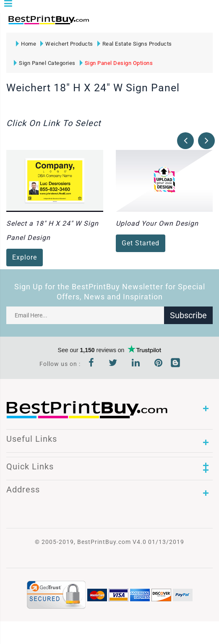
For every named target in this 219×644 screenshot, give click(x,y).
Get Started (141, 243)
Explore (25, 257)
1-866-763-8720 (105, 24)
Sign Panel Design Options (116, 63)
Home (26, 44)
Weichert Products (67, 44)
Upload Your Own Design (157, 223)
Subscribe (188, 315)
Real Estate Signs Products (135, 44)
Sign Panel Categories (45, 63)
